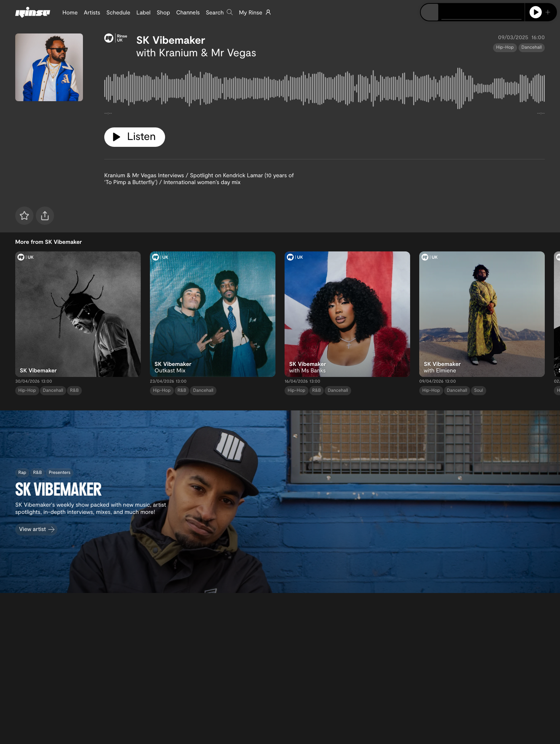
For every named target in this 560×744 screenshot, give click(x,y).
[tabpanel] (325, 90)
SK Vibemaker (171, 40)
